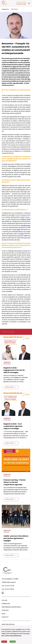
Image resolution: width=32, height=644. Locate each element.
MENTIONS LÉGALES (8, 624)
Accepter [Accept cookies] (13, 642)
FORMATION (6, 604)
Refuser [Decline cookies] (4, 642)
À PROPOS (5, 610)
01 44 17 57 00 (21, 4)
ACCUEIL (5, 600)
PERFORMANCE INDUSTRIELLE (11, 607)
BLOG (4, 614)
